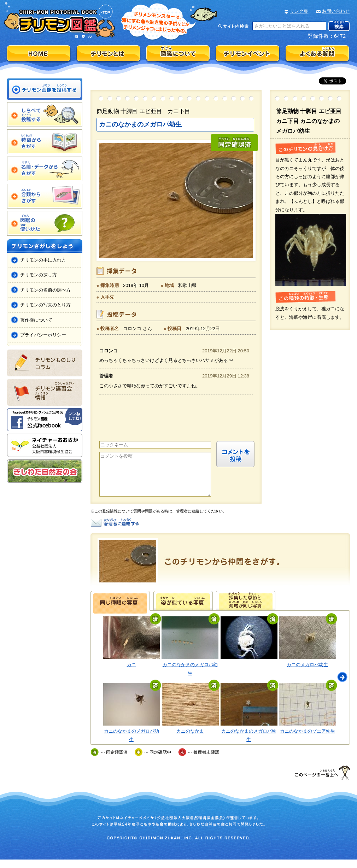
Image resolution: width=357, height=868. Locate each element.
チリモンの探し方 (39, 275)
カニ (131, 673)
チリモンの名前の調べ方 (45, 290)
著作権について (36, 320)
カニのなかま (190, 740)
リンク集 (299, 11)
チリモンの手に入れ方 (43, 260)
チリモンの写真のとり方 (45, 305)
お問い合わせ (336, 11)
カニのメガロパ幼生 (307, 673)
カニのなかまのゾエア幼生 (308, 740)
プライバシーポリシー (43, 335)
